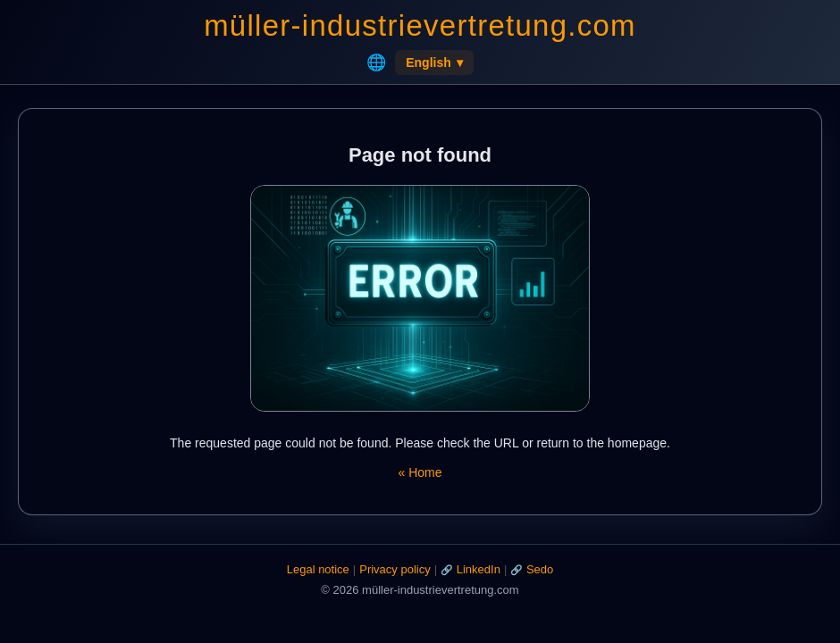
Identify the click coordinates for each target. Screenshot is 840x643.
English (434, 63)
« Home (420, 472)
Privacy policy (395, 569)
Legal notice (318, 569)
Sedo (540, 569)
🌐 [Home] (376, 63)
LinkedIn (479, 569)
